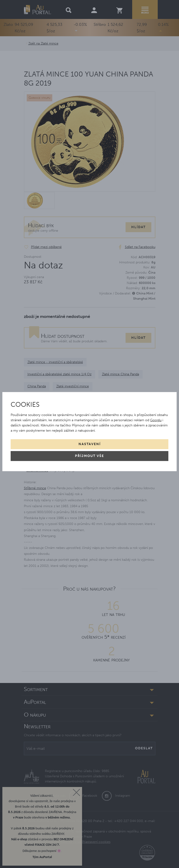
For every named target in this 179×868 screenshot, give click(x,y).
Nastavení (90, 444)
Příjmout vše (89, 456)
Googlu (156, 420)
